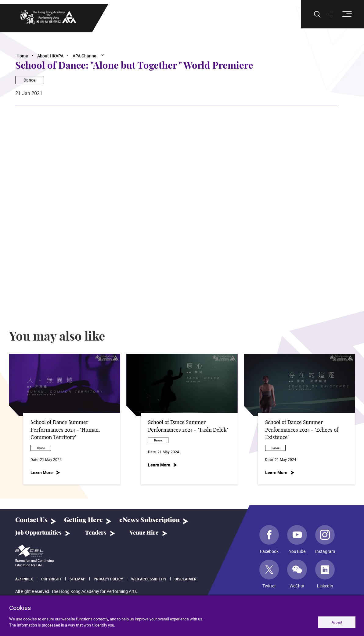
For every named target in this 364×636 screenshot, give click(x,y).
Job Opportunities (38, 533)
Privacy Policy (108, 579)
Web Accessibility (149, 579)
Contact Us (31, 520)
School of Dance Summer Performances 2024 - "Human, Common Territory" (65, 430)
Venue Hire (144, 533)
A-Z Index (24, 579)
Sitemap (77, 579)
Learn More (42, 473)
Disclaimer (186, 579)
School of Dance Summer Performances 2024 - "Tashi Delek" (188, 426)
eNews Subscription (150, 520)
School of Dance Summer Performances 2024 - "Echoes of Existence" (302, 430)
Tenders (96, 533)
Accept (337, 622)
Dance (30, 80)
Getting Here (83, 520)
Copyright (51, 579)
